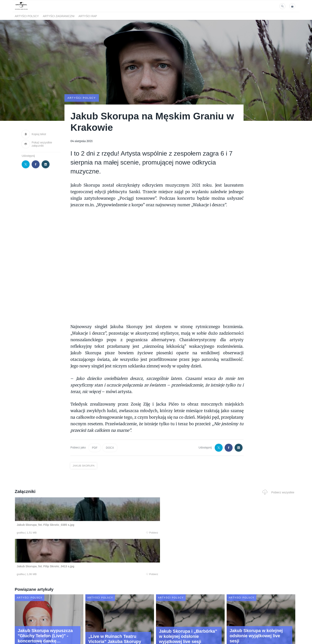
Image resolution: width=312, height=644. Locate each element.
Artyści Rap (88, 16)
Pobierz (75, 533)
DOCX (110, 447)
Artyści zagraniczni (59, 16)
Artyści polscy (27, 16)
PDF (95, 447)
